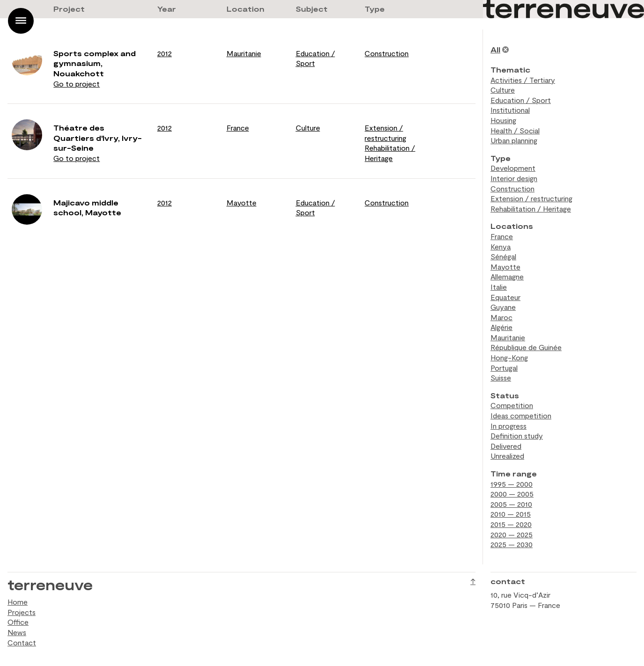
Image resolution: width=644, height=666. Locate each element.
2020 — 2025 (512, 534)
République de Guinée (526, 347)
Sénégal (503, 256)
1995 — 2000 (512, 484)
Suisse (501, 377)
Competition (512, 405)
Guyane (503, 307)
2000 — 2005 (512, 494)
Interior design (514, 178)
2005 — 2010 (511, 504)
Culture (308, 128)
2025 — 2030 (512, 544)
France (238, 128)
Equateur (505, 297)
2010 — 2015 (511, 514)
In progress (509, 426)
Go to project (77, 84)
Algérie (501, 327)
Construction (387, 53)
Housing (503, 120)
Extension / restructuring (531, 198)
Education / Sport (521, 100)
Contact (22, 642)
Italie (499, 287)
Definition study (517, 435)
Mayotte (241, 202)
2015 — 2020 (511, 524)
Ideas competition (521, 415)
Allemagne (507, 276)
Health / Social (515, 130)
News (17, 632)
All (495, 49)
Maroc (501, 317)
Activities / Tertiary (523, 80)
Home (18, 602)
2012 (165, 53)
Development (513, 168)
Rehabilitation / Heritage (531, 209)
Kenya (501, 246)
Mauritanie (244, 53)
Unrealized (507, 456)
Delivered (506, 446)
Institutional (510, 110)
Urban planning (514, 140)
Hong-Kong (509, 357)
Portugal (504, 368)
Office (18, 622)
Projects (22, 612)
